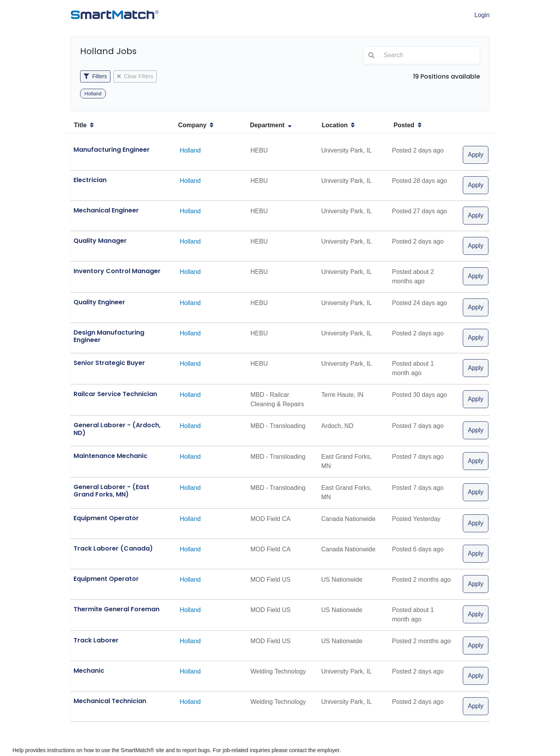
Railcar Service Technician (115, 394)
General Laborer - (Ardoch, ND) (117, 429)
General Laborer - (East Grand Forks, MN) (111, 491)
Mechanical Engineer (106, 210)
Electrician (90, 180)
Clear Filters (135, 76)
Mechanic (89, 671)
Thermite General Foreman (116, 609)
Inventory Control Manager (117, 271)
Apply (476, 155)
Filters (95, 76)
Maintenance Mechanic (110, 456)
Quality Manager (100, 241)
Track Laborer (96, 640)
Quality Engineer (99, 302)
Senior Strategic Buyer (109, 363)
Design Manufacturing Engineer (109, 336)
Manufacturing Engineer (112, 150)
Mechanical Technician (110, 701)
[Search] (429, 55)
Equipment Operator (106, 518)
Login (482, 15)
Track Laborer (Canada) (113, 548)
